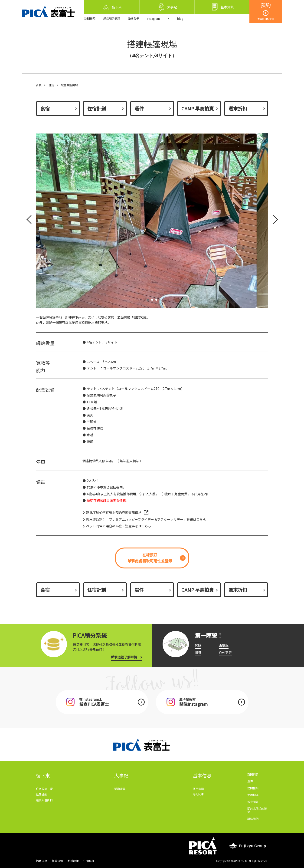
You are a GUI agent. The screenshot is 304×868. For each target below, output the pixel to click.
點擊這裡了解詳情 (124, 657)
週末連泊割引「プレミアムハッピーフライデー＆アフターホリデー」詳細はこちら (146, 519)
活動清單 (120, 789)
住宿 (52, 85)
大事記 (121, 776)
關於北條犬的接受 (257, 810)
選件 (139, 108)
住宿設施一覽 (44, 789)
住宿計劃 (97, 108)
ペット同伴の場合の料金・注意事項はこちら (119, 526)
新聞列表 (253, 774)
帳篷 (198, 653)
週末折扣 (238, 108)
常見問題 (253, 802)
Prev (30, 220)
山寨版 (224, 645)
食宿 (45, 108)
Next (273, 220)
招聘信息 (42, 861)
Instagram (153, 18)
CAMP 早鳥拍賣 (198, 108)
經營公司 (57, 861)
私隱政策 (73, 861)
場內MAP (198, 794)
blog (180, 18)
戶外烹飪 (225, 653)
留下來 (43, 776)
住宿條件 (89, 861)
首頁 (39, 85)
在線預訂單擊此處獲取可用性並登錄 (150, 558)
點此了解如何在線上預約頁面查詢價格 (114, 512)
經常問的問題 (112, 18)
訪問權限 (90, 18)
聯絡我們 (134, 18)
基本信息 (202, 776)
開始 (198, 645)
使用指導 (198, 789)
